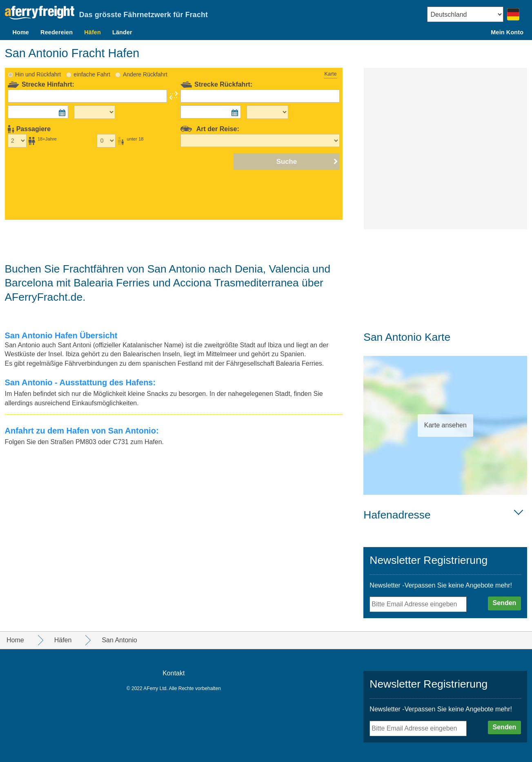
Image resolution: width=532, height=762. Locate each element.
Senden (505, 603)
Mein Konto (507, 32)
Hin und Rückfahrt (38, 74)
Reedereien (57, 32)
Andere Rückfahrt (145, 74)
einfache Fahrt (92, 74)
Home (21, 32)
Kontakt (174, 673)
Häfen (92, 32)
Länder (122, 32)
